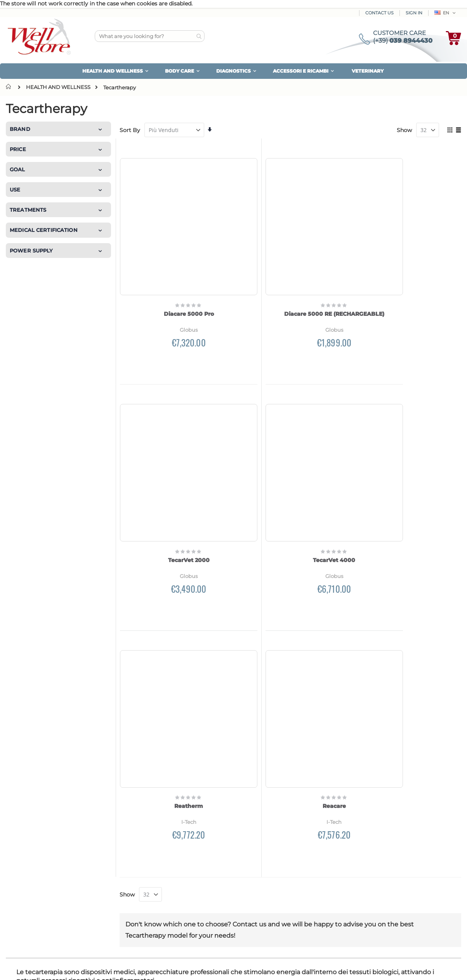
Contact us (28, 903)
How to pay (144, 844)
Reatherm (334, 444)
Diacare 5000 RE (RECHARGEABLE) (247, 259)
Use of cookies (381, 875)
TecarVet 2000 (334, 256)
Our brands (28, 883)
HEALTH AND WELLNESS (58, 87)
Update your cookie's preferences (407, 885)
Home (10, 87)
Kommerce (40, 966)
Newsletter (261, 865)
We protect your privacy (395, 865)
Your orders (262, 855)
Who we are (28, 852)
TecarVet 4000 (422, 256)
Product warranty (386, 855)
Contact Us (379, 13)
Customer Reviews (39, 862)
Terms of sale (380, 895)
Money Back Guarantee (393, 844)
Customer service (270, 875)
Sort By (130, 130)
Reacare (422, 444)
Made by (16, 966)
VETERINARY (368, 71)
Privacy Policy (347, 785)
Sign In (414, 13)
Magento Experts (75, 966)
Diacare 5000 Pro (160, 256)
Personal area (265, 844)
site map (25, 872)
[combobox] (150, 36)
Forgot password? (271, 885)
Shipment (141, 855)
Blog (18, 893)
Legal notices (380, 905)
